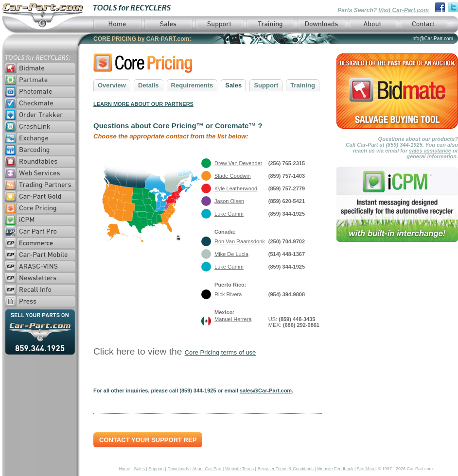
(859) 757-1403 (287, 176)
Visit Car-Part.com (404, 10)
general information (432, 156)
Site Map (366, 469)
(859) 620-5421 (287, 201)
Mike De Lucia (231, 254)
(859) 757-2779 (287, 188)
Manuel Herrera (233, 319)
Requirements (192, 85)
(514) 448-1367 (287, 254)
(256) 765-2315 (287, 163)
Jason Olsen (229, 201)
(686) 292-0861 (301, 325)
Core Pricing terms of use (220, 352)
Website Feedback (335, 469)
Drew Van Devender (238, 163)
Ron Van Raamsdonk (240, 241)
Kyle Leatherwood (236, 188)
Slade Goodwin (233, 176)
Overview (112, 85)
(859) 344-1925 (287, 214)
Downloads (178, 469)
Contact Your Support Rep (148, 440)
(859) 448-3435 (297, 319)
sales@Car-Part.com (266, 391)
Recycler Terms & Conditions (285, 469)
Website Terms (239, 469)
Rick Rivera (228, 294)
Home (124, 469)
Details (149, 85)
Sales (233, 85)
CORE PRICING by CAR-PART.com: (142, 39)
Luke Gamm (229, 214)
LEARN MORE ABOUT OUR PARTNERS (143, 104)
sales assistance (430, 151)
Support (266, 85)
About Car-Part (207, 469)
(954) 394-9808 (287, 294)
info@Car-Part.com (432, 39)
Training (303, 85)
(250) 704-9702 (287, 241)
